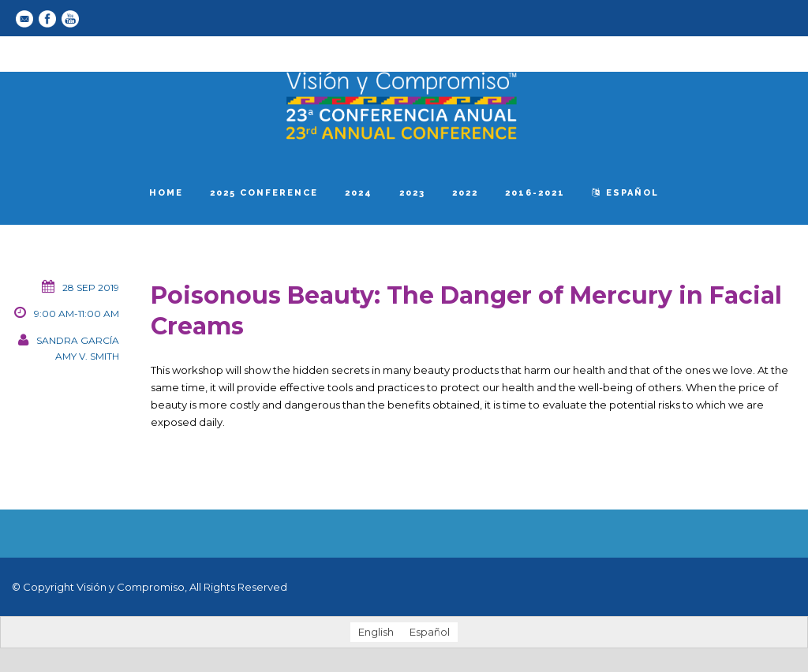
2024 (359, 193)
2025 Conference (264, 193)
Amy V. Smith (87, 356)
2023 (412, 193)
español (625, 193)
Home (166, 193)
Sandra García (78, 340)
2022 (465, 193)
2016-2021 (535, 193)
